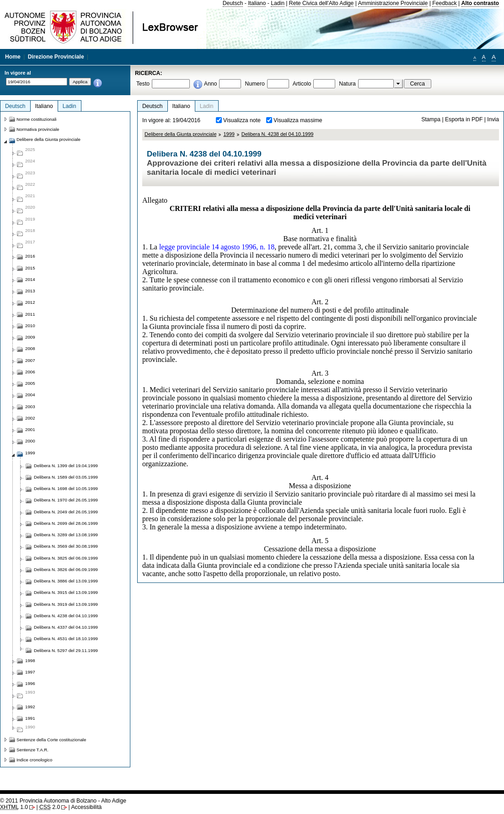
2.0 (50, 807)
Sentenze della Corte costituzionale (51, 740)
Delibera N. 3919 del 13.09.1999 (66, 604)
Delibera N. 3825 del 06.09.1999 (66, 558)
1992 (30, 707)
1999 (229, 134)
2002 (30, 418)
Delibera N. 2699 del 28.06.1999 (66, 523)
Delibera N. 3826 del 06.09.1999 (66, 569)
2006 (30, 372)
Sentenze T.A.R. (32, 750)
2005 (30, 383)
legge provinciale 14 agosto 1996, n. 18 (217, 247)
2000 (30, 441)
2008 (30, 348)
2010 (30, 326)
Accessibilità (86, 807)
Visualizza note (242, 120)
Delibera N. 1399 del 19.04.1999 (66, 466)
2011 (30, 314)
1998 (30, 660)
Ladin (278, 3)
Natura (347, 84)
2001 (30, 429)
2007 (30, 360)
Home (13, 57)
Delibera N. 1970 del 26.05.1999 (66, 500)
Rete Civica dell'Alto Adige (322, 3)
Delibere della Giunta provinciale (180, 134)
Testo (143, 84)
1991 (30, 718)
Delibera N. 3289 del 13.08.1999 (66, 535)
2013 (30, 291)
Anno (210, 84)
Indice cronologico (34, 760)
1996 (30, 683)
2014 (30, 279)
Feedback (444, 3)
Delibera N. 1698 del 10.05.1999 (66, 488)
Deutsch (233, 3)
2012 (30, 302)
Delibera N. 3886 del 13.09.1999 (66, 581)
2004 (30, 395)
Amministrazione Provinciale (393, 3)
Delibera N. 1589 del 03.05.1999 (66, 477)
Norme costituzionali (37, 119)
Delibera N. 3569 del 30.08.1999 (66, 546)
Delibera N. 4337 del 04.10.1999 (66, 627)
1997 (30, 672)
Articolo (302, 84)
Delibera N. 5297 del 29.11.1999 (66, 650)
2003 (30, 407)
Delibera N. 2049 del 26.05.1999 (66, 512)
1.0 (14, 807)
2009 (30, 337)
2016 (30, 256)
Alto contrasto (480, 3)
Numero (255, 84)
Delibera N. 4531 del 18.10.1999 (66, 639)
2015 (30, 268)
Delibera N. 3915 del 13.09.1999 (66, 592)
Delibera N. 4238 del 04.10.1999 (278, 134)
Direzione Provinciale (56, 57)
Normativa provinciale (38, 129)
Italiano (257, 3)
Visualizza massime (298, 120)
